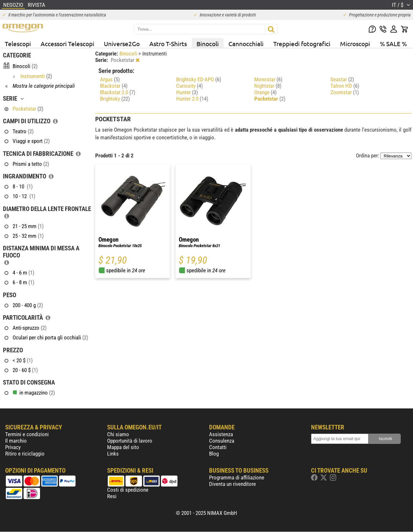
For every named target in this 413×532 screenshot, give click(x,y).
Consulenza (222, 441)
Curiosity (189, 86)
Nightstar (268, 86)
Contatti (218, 447)
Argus (110, 79)
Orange (265, 92)
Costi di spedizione (128, 490)
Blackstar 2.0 (118, 92)
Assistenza (221, 434)
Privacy (13, 447)
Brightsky (115, 99)
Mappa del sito (123, 447)
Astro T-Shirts (168, 44)
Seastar (342, 79)
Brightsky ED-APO (199, 79)
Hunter (187, 92)
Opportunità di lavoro (130, 441)
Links (113, 454)
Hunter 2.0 (192, 99)
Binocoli (208, 44)
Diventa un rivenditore (232, 484)
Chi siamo (118, 434)
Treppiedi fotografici (302, 44)
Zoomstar (345, 92)
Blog (214, 454)
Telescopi (18, 44)
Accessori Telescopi (67, 44)
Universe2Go (122, 44)
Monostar (268, 79)
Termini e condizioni (27, 434)
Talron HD (345, 86)
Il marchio (16, 441)
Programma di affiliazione (237, 477)
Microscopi (355, 44)
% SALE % (393, 44)
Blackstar (114, 86)
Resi (112, 496)
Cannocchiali (246, 44)
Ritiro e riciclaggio (25, 454)
